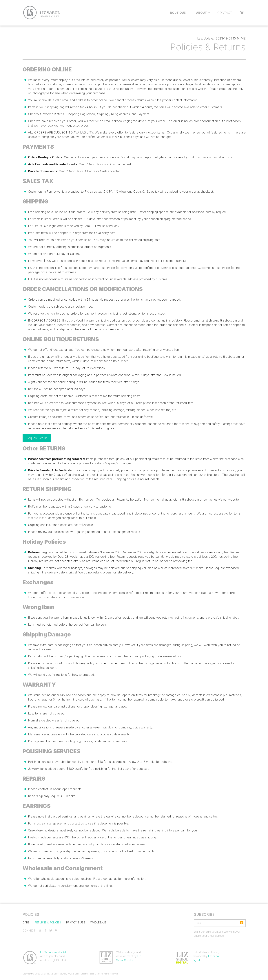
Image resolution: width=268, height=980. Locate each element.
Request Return (37, 438)
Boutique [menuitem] (178, 13)
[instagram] (40, 931)
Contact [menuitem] (225, 13)
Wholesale (98, 922)
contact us (210, 499)
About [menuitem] (202, 13)
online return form (58, 361)
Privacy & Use (76, 922)
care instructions (64, 706)
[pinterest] (56, 931)
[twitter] (51, 931)
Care (26, 922)
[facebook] (45, 931)
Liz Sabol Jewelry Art (53, 952)
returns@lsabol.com (227, 357)
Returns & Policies (48, 922)
